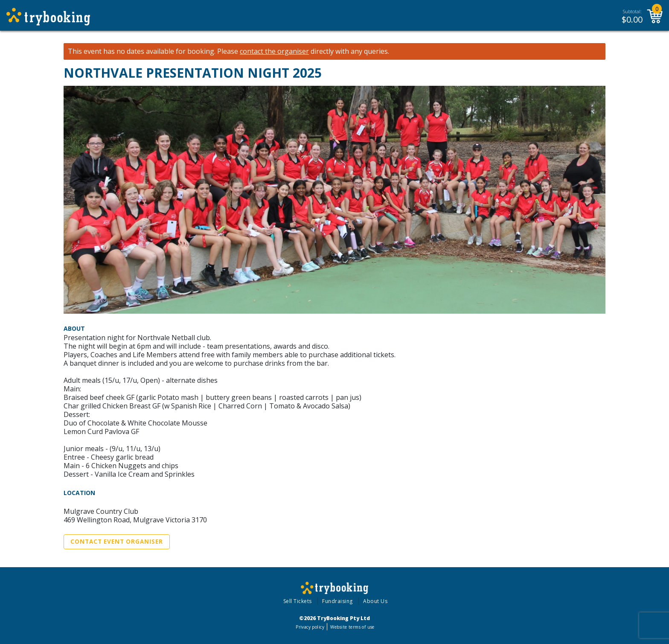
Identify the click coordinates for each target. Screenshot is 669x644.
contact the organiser (274, 51)
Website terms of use (352, 627)
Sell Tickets (298, 601)
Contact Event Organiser (117, 542)
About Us (375, 601)
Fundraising (337, 601)
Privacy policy (310, 627)
